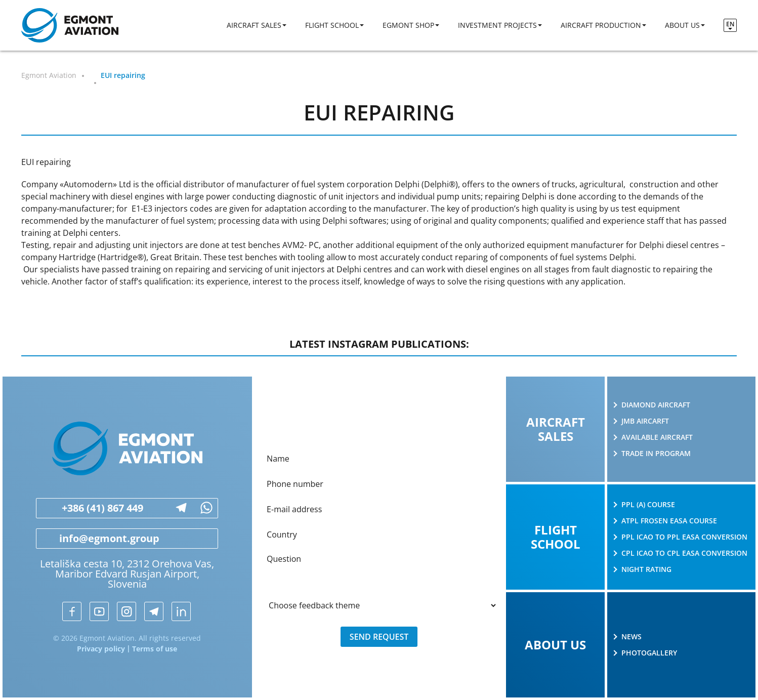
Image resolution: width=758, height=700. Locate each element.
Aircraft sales (254, 25)
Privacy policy (101, 649)
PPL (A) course (648, 505)
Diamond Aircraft (656, 405)
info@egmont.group (98, 539)
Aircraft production (601, 25)
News (631, 637)
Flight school (332, 25)
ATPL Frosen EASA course (669, 521)
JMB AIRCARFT (645, 421)
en (730, 24)
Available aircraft (657, 437)
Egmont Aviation (49, 75)
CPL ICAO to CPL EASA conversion (684, 553)
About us (682, 25)
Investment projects (497, 25)
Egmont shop (408, 25)
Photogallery (649, 653)
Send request (379, 637)
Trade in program (656, 454)
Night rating (646, 569)
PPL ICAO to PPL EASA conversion (684, 537)
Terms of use (155, 649)
